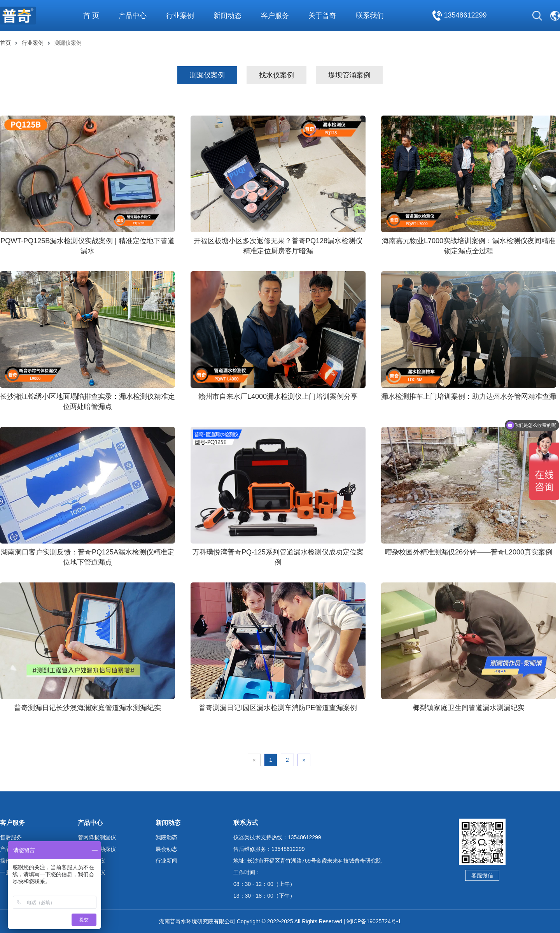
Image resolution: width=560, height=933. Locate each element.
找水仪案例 (276, 75)
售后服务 (11, 837)
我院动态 (166, 837)
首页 (5, 43)
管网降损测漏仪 (97, 837)
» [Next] (304, 760)
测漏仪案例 (207, 75)
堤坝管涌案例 (349, 75)
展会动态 (166, 849)
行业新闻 (166, 861)
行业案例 (33, 43)
